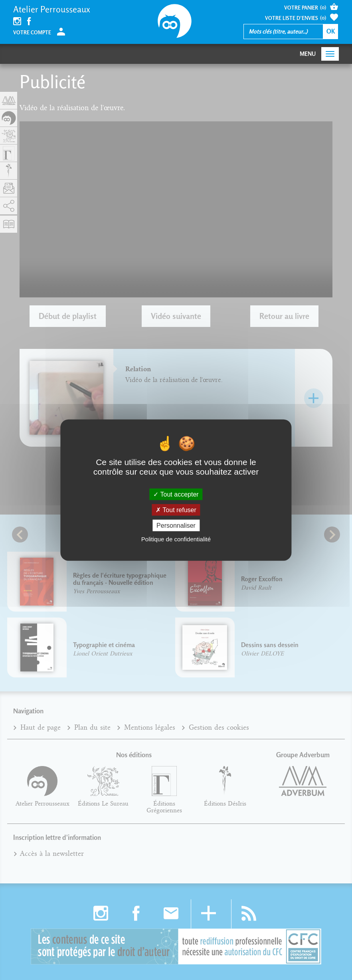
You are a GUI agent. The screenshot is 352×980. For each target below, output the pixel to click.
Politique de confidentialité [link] (176, 539)
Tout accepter (176, 494)
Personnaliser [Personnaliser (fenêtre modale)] (176, 526)
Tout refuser (176, 510)
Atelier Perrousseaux (52, 9)
